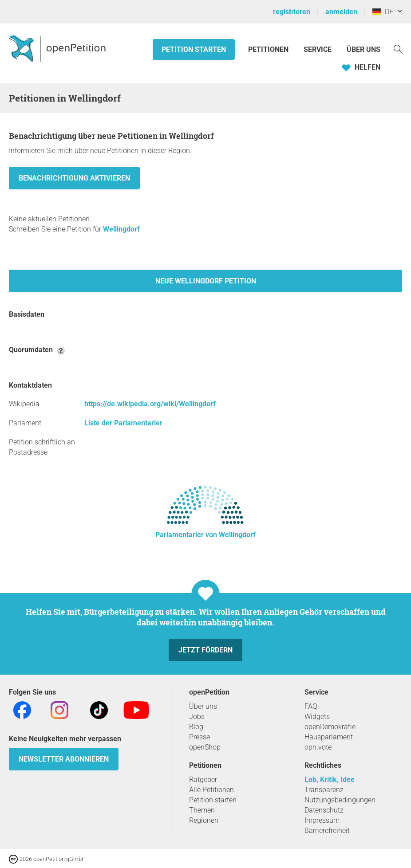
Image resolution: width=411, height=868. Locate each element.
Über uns (203, 706)
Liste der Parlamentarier (123, 423)
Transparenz (324, 790)
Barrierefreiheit (327, 831)
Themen (202, 810)
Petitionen (269, 49)
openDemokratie (330, 727)
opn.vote (318, 747)
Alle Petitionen (211, 790)
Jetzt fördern (205, 650)
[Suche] (398, 49)
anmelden (341, 12)
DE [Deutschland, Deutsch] (383, 12)
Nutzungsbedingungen (340, 800)
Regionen (204, 820)
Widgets (317, 717)
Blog (196, 727)
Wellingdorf (121, 229)
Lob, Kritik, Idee (330, 780)
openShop (205, 747)
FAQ (311, 706)
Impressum (322, 820)
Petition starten (194, 49)
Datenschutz (324, 810)
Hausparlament (329, 737)
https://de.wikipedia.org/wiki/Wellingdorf (150, 404)
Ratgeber (203, 780)
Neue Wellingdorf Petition (206, 281)
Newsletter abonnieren (64, 759)
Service (318, 49)
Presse (200, 737)
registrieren (292, 12)
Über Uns (364, 49)
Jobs (197, 717)
